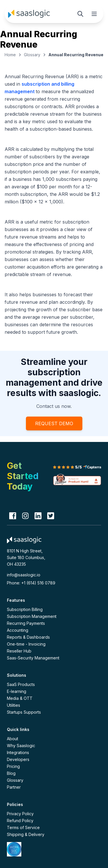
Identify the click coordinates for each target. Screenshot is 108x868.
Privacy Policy (20, 814)
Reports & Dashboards (28, 637)
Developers (18, 759)
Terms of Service (23, 827)
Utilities (14, 705)
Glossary (32, 55)
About (13, 739)
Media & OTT (20, 698)
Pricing (13, 766)
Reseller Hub (19, 651)
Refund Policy (20, 821)
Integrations (18, 752)
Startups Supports (24, 712)
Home (10, 55)
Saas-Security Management (33, 658)
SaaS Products (21, 684)
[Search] (80, 14)
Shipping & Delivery (26, 834)
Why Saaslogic (21, 746)
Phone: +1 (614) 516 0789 (31, 583)
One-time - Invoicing (26, 644)
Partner (14, 787)
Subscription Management (32, 616)
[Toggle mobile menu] (94, 14)
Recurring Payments (26, 623)
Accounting (18, 630)
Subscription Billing (25, 609)
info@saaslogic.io (24, 575)
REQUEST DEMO (54, 423)
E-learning (17, 691)
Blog (11, 773)
